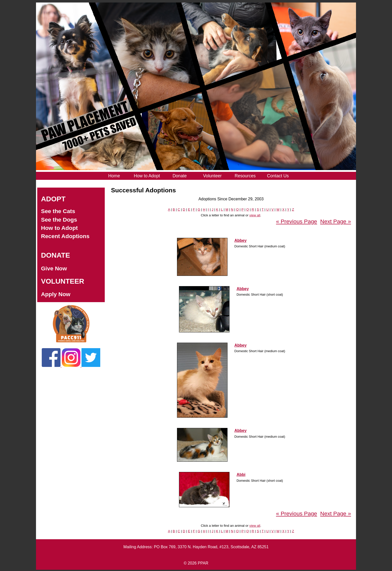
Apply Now (56, 294)
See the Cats (58, 211)
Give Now (54, 268)
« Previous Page (296, 221)
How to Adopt (59, 228)
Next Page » (336, 221)
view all (255, 215)
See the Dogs (59, 220)
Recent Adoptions (65, 236)
